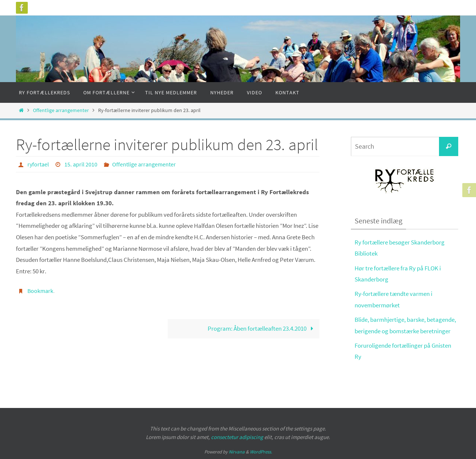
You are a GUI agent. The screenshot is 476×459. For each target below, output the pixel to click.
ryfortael (38, 164)
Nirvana (237, 452)
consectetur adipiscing (237, 437)
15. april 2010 (81, 164)
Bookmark (40, 291)
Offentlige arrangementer (61, 110)
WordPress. (261, 452)
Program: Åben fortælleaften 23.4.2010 (262, 328)
